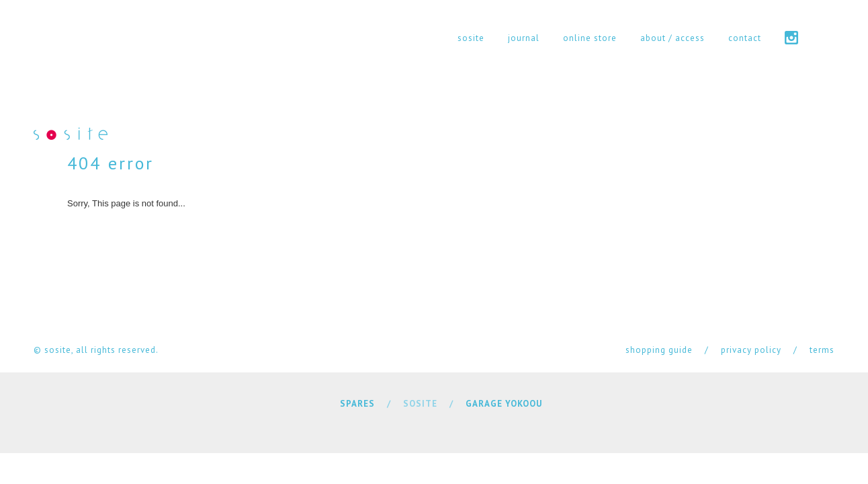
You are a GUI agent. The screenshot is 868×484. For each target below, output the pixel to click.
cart (828, 38)
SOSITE (420, 404)
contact (745, 38)
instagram (791, 38)
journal (524, 38)
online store (590, 38)
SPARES (357, 404)
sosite (471, 38)
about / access (672, 38)
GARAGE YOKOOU (504, 404)
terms (822, 350)
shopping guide (659, 350)
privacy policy (751, 350)
